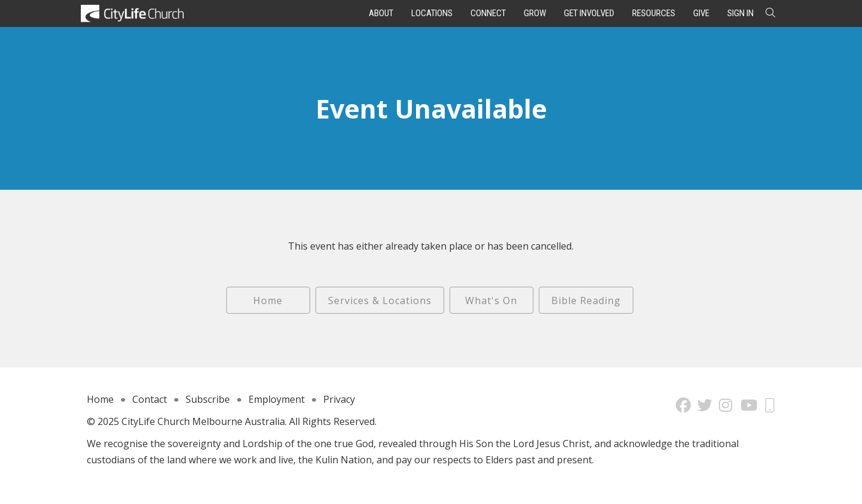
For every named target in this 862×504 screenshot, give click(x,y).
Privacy (339, 399)
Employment (277, 399)
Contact (150, 399)
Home (268, 300)
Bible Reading (586, 300)
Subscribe (208, 399)
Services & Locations (380, 300)
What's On (491, 300)
